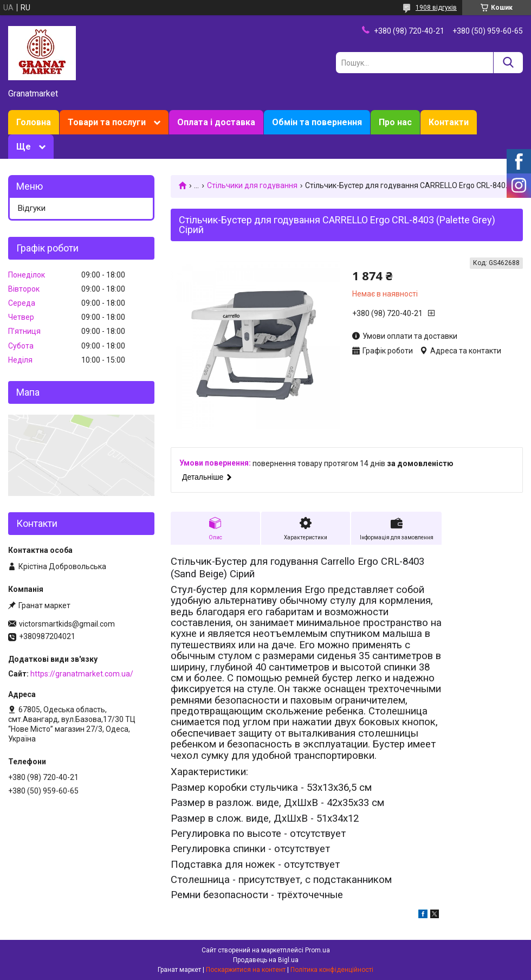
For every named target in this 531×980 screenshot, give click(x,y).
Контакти (449, 122)
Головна (34, 122)
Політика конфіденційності (332, 970)
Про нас (395, 122)
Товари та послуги (107, 122)
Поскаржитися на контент (246, 970)
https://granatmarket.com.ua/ (82, 674)
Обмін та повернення (317, 122)
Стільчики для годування (252, 185)
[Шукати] (508, 63)
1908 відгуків (436, 8)
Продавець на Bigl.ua (266, 960)
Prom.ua (318, 950)
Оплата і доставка (216, 122)
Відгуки (32, 208)
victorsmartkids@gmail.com (67, 624)
